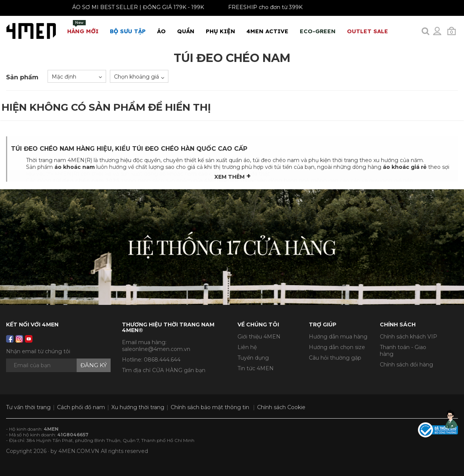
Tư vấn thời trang (28, 407)
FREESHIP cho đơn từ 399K (261, 7)
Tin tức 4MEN (256, 368)
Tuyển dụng (253, 358)
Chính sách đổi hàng (406, 365)
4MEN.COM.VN (79, 451)
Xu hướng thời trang (138, 407)
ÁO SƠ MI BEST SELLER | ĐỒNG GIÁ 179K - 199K (133, 7)
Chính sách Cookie (281, 407)
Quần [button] (186, 31)
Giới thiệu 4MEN (259, 337)
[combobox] (77, 76)
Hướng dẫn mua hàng (338, 337)
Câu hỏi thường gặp (335, 358)
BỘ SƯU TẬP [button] (128, 31)
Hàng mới (83, 27)
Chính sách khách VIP (409, 337)
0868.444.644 (162, 360)
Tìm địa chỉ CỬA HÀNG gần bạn (164, 370)
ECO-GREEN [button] (318, 31)
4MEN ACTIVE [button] (267, 31)
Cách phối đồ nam (81, 407)
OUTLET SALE (368, 31)
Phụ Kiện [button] (220, 31)
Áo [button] (161, 31)
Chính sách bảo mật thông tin (210, 407)
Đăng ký (94, 365)
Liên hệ (247, 347)
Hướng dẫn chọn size (337, 347)
